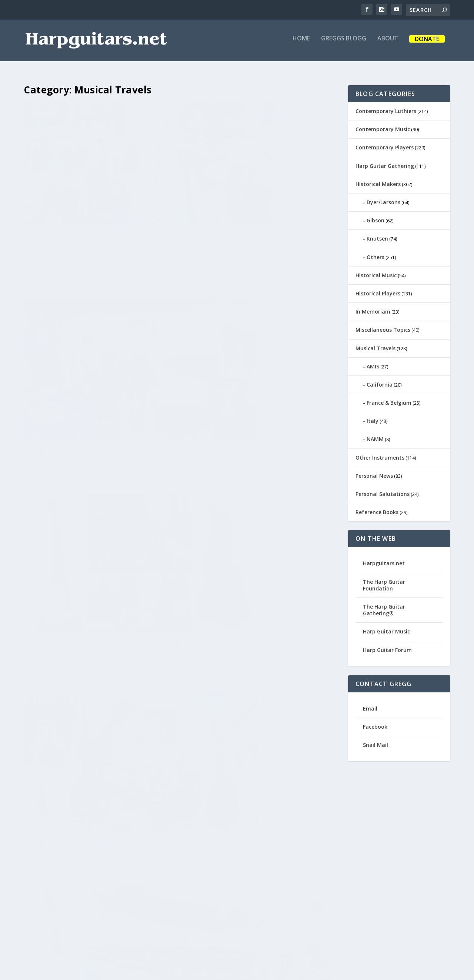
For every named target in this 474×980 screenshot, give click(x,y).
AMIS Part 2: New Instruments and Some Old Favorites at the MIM (98, 519)
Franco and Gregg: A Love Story (94, 678)
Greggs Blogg (344, 43)
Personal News (374, 471)
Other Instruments (380, 453)
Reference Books (377, 507)
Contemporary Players (385, 143)
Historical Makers (378, 179)
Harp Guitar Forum (387, 645)
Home (301, 43)
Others (375, 252)
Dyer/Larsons (383, 197)
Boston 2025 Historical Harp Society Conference (100, 206)
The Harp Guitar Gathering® (384, 605)
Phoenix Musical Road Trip (97, 825)
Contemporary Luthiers (386, 106)
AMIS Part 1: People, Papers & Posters (261, 512)
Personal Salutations (383, 489)
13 (315, 882)
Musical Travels (375, 343)
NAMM (375, 434)
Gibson (375, 216)
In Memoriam (373, 307)
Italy (373, 416)
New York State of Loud (252, 659)
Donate (427, 44)
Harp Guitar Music (386, 627)
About (388, 43)
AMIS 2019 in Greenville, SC (260, 812)
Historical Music (376, 270)
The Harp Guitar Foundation (384, 580)
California (380, 380)
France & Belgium (389, 398)
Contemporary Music (383, 124)
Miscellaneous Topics (383, 325)
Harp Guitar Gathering (385, 161)
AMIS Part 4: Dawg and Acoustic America (87, 359)
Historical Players (378, 289)
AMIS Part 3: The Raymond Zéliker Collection (258, 359)
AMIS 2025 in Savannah (251, 200)
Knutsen (377, 234)
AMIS (373, 362)
